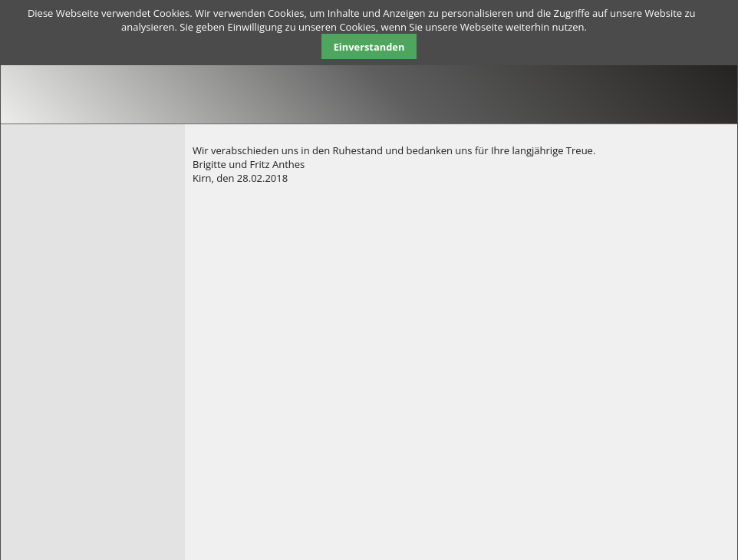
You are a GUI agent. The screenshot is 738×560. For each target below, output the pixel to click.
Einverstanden (369, 47)
